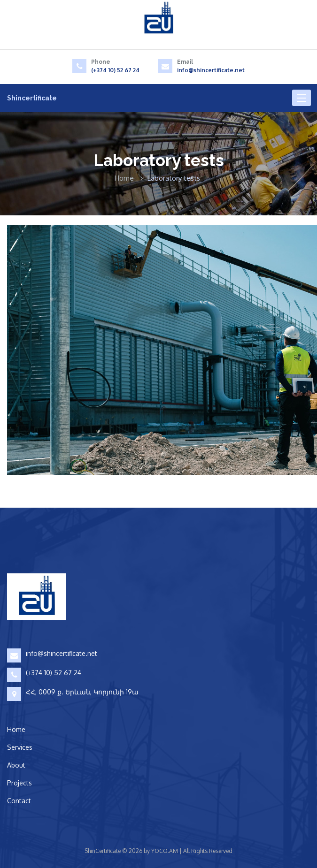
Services (20, 747)
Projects (19, 783)
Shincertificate (32, 98)
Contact (19, 801)
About (16, 765)
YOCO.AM (165, 851)
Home (124, 178)
